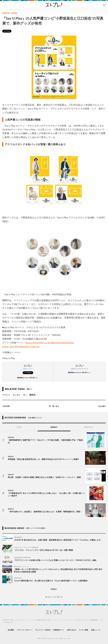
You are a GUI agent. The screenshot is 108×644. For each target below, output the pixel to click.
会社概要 (11, 630)
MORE (54, 589)
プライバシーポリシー (25, 630)
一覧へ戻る (54, 406)
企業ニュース (96, 630)
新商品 (32, 395)
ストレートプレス (54, 597)
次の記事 (102, 406)
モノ (25, 395)
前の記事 (6, 406)
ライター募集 (84, 630)
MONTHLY (89, 427)
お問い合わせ (71, 630)
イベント (6, 395)
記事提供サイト (59, 630)
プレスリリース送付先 (43, 630)
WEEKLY (54, 427)
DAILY (19, 427)
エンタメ (17, 395)
